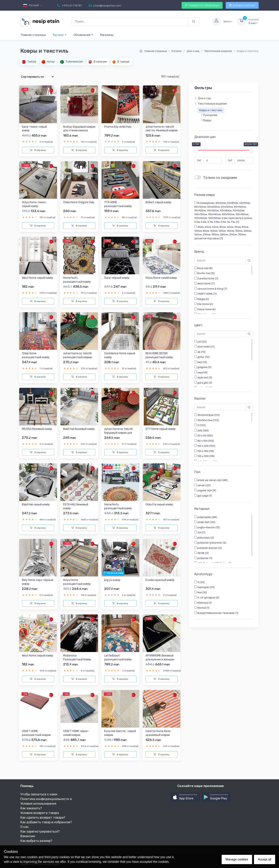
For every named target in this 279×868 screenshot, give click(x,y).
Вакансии (28, 836)
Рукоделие (209, 115)
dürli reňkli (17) (205, 348)
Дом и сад (193, 51)
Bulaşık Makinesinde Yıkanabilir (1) (216, 615)
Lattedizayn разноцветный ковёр (118, 658)
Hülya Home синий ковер (161, 278)
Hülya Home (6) (205, 310)
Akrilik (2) (201, 555)
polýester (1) (203, 560)
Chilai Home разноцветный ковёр (36, 355)
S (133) (200, 426)
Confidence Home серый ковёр (120, 355)
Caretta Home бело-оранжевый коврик (159, 733)
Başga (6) (202, 300)
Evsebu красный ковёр (160, 580)
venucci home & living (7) (211, 290)
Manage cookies (237, 859)
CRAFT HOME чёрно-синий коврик (76, 733)
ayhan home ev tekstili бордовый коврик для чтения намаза (118, 433)
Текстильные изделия (218, 51)
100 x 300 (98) (204, 457)
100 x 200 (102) (205, 447)
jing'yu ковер (112, 580)
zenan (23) (202, 486)
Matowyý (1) (203, 605)
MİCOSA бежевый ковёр (37, 429)
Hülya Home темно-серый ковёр (34, 204)
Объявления (83, 35)
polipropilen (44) (206, 519)
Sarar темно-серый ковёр (34, 129)
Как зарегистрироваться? (40, 831)
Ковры (206, 120)
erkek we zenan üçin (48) (211, 481)
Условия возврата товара (40, 813)
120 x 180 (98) (204, 452)
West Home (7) (205, 285)
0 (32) (199, 584)
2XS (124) (201, 432)
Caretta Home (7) (206, 280)
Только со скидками (220, 178)
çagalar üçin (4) (205, 491)
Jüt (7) (200, 535)
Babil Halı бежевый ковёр (79, 429)
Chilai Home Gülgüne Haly (79, 202)
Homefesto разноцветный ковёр (77, 280)
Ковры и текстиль (211, 110)
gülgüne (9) (203, 368)
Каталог (60, 35)
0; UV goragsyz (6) (207, 600)
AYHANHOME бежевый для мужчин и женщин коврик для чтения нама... (160, 661)
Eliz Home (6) (204, 305)
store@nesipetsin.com (105, 6)
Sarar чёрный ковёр (117, 278)
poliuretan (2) (204, 540)
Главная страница (33, 35)
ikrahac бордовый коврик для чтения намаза (79, 129)
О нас (25, 827)
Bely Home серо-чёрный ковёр (37, 582)
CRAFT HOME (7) (205, 295)
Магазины (107, 35)
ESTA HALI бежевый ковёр (76, 506)
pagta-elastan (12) (207, 530)
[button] (185, 797)
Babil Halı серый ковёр (36, 505)
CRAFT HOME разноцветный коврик (36, 733)
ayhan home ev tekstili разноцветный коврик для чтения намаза (78, 357)
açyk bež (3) (203, 379)
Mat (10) (201, 595)
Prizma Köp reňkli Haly (118, 127)
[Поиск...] (130, 22)
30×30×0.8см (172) (207, 416)
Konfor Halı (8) (205, 274)
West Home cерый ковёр (37, 278)
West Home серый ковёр (37, 656)
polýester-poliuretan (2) (210, 545)
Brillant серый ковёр (158, 202)
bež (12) (201, 363)
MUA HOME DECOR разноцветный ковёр (159, 355)
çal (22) (200, 343)
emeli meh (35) (205, 524)
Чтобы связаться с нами (39, 794)
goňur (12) (202, 358)
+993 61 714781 (69, 6)
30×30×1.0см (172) (207, 421)
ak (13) (200, 353)
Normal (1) (202, 610)
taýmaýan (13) (204, 589)
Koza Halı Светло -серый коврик (120, 733)
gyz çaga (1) (203, 497)
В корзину (38, 150)
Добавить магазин (242, 5)
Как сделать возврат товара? (43, 818)
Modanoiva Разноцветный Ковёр (77, 658)
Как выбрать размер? (36, 841)
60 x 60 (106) (204, 437)
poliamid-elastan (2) (208, 550)
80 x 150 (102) (204, 442)
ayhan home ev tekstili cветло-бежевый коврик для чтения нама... (162, 131)
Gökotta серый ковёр (159, 505)
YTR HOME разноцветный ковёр (118, 204)
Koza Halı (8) (203, 269)
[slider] (196, 150)
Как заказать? (31, 808)
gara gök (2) (203, 384)
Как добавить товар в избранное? (46, 822)
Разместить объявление (202, 5)
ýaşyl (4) (201, 373)
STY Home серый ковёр (161, 429)
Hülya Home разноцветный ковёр (77, 582)
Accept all (265, 859)
